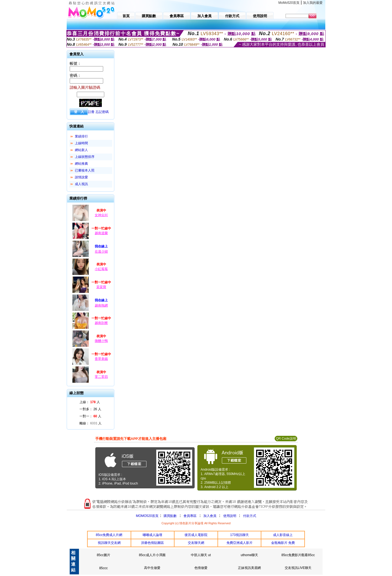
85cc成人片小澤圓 (152, 555)
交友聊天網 (196, 543)
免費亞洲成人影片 (240, 543)
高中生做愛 (152, 568)
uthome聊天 (249, 555)
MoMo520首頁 (289, 3)
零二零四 (101, 377)
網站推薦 (81, 164)
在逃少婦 (101, 252)
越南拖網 (101, 305)
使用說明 (230, 516)
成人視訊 (81, 184)
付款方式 (250, 516)
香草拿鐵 (101, 359)
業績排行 (81, 136)
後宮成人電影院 (196, 535)
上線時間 (81, 143)
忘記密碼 (102, 112)
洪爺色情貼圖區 (152, 543)
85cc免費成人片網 (109, 535)
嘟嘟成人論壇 (152, 535)
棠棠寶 (101, 287)
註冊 (91, 112)
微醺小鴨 (101, 341)
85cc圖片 (103, 555)
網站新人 (81, 150)
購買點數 (170, 516)
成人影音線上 (283, 535)
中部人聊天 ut (201, 555)
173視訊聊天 (240, 535)
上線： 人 (90, 402)
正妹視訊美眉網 (249, 568)
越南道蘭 (101, 233)
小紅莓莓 (101, 269)
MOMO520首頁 (147, 516)
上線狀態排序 (85, 157)
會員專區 (190, 516)
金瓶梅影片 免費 (283, 543)
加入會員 (210, 516)
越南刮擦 (101, 323)
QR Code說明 (286, 439)
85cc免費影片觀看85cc (298, 555)
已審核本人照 (85, 170)
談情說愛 (81, 177)
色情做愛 (201, 568)
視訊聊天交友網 (109, 543)
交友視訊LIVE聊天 (298, 568)
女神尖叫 (101, 215)
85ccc (103, 568)
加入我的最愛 (313, 3)
